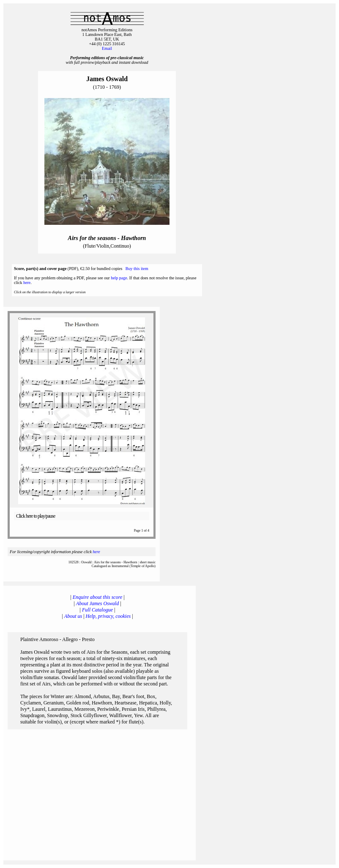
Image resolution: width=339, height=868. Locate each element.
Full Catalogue (97, 610)
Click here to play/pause (36, 516)
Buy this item (137, 269)
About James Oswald (97, 603)
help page (119, 278)
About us (73, 616)
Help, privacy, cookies (108, 616)
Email (107, 48)
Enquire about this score (97, 597)
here (27, 283)
